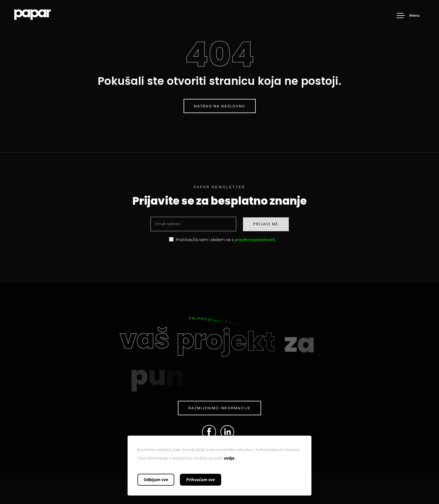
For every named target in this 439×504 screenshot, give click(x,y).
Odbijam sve (156, 480)
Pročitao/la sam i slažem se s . (222, 240)
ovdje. (230, 458)
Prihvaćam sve (200, 480)
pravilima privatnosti (255, 240)
